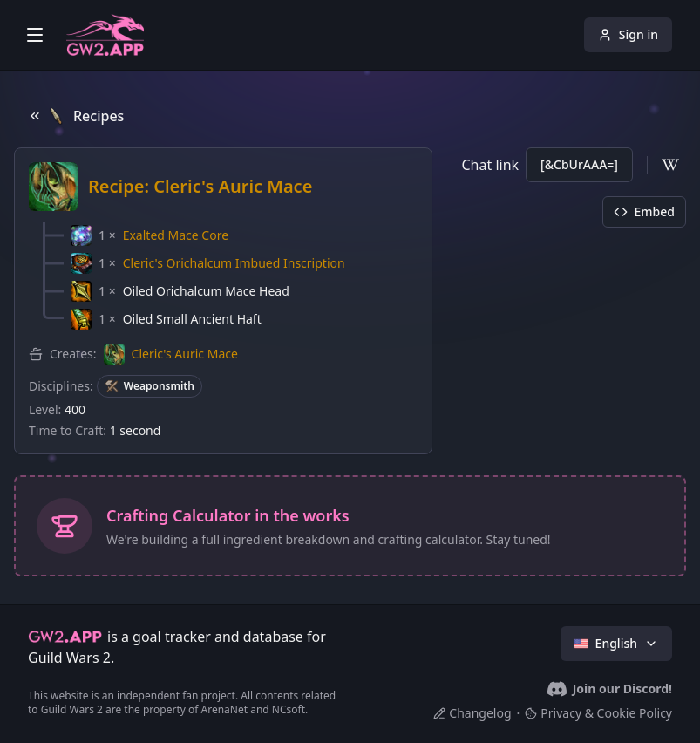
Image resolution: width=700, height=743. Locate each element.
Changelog (472, 713)
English (616, 643)
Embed (644, 211)
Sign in (628, 34)
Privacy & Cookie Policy (598, 713)
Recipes (76, 116)
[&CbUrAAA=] (579, 164)
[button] (150, 235)
